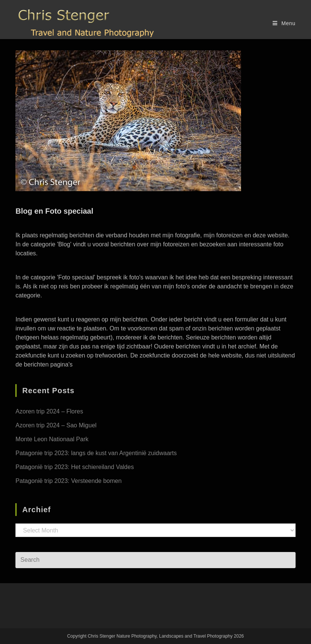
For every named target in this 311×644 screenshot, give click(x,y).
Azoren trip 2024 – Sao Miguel (56, 425)
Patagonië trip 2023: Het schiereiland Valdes (75, 467)
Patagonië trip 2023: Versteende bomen (68, 481)
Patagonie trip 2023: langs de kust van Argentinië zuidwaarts (96, 453)
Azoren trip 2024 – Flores (49, 411)
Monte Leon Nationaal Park (52, 439)
